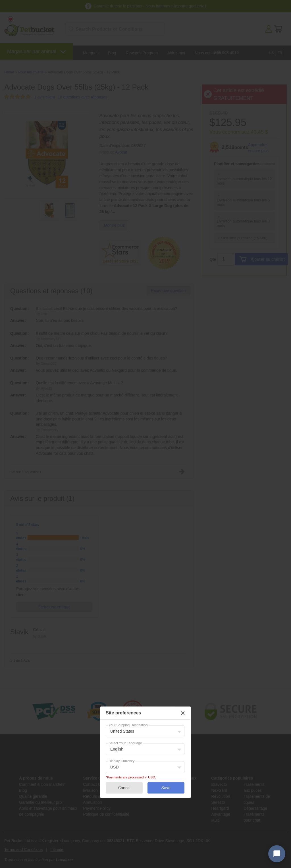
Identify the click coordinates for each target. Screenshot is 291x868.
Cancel (124, 788)
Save (166, 788)
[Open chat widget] (277, 854)
